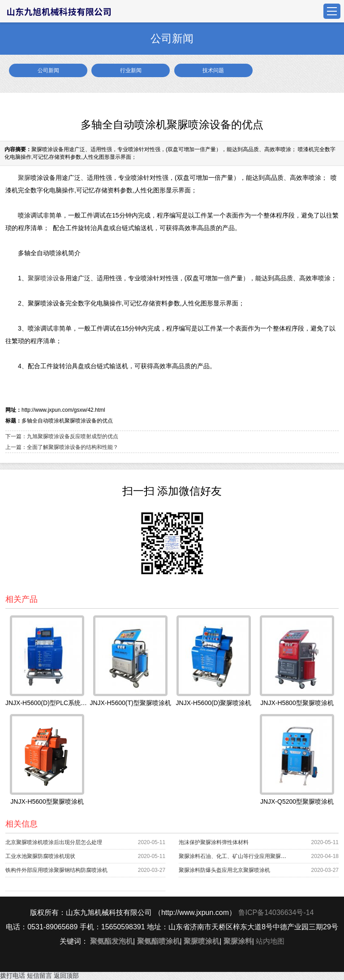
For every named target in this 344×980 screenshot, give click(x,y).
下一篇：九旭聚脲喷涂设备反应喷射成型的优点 (62, 436)
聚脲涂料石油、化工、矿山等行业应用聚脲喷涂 (235, 856)
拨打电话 (13, 976)
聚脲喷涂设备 (47, 278)
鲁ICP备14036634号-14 (276, 912)
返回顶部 (66, 976)
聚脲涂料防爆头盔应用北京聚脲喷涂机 (224, 870)
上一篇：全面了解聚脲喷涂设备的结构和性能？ (62, 447)
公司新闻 (48, 70)
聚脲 (24, 178)
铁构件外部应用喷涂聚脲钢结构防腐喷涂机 (56, 870)
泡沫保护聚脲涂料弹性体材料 (214, 842)
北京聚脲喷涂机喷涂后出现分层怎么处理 (54, 842)
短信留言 (39, 976)
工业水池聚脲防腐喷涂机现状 (40, 856)
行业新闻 (131, 70)
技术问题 (213, 70)
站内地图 (270, 941)
